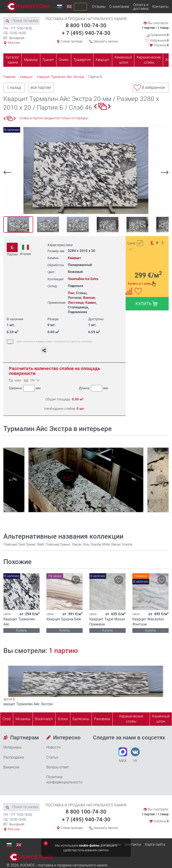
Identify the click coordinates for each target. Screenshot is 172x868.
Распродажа (14, 757)
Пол (71, 293)
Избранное (159, 40)
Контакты (160, 7)
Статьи (52, 757)
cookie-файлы (89, 845)
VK (135, 755)
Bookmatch (44, 719)
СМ (32, 380)
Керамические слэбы (149, 60)
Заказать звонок (106, 41)
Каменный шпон (123, 60)
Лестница (76, 303)
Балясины (81, 719)
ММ (26, 380)
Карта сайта (155, 844)
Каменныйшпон (161, 719)
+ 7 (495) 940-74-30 (86, 33)
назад (13, 87)
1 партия (148, 28)
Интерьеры (13, 747)
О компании (119, 7)
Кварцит (103, 60)
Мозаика (23, 719)
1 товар (163, 28)
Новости (53, 747)
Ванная (89, 298)
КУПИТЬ (147, 303)
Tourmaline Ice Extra (83, 279)
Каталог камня (12, 60)
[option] (86, 170)
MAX (123, 755)
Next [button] (164, 172)
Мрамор (31, 60)
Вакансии (11, 767)
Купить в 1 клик (142, 284)
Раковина (102, 719)
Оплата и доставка (141, 7)
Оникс (64, 60)
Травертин (82, 60)
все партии (41, 87)
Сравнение (157, 35)
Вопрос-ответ (58, 767)
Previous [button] (8, 172)
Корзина (161, 45)
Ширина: (25, 388)
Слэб (7, 719)
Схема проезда (72, 41)
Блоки (63, 719)
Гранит (48, 60)
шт (131, 249)
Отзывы (99, 7)
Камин (91, 303)
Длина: (93, 388)
